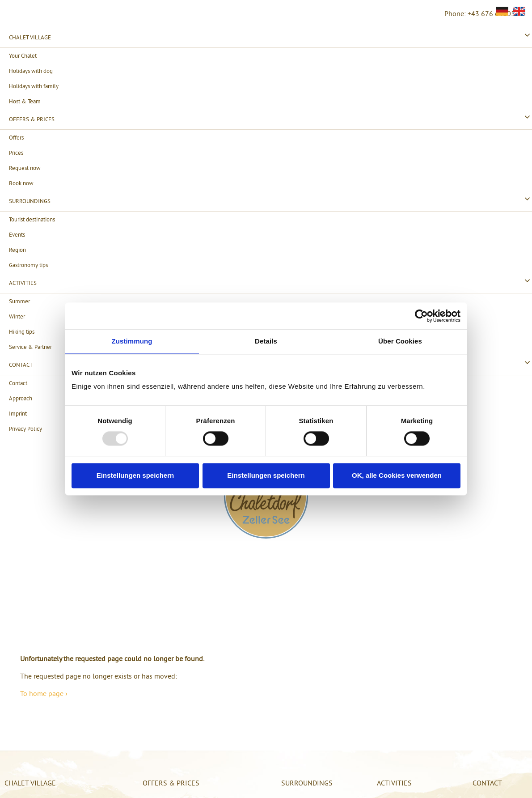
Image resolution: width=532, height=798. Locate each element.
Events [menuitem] (17, 234)
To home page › (44, 693)
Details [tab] (266, 341)
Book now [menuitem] (21, 183)
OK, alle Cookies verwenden (397, 475)
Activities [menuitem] (23, 283)
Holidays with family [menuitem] (34, 86)
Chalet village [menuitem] (30, 37)
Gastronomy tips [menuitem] (28, 265)
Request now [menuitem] (25, 168)
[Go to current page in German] (502, 11)
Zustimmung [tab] (132, 341)
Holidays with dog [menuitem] (31, 71)
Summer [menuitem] (19, 301)
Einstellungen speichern (135, 475)
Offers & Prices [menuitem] (32, 119)
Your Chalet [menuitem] (23, 55)
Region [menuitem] (17, 250)
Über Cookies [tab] (400, 341)
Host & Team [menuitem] (25, 101)
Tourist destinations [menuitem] (32, 219)
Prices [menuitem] (16, 153)
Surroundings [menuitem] (30, 201)
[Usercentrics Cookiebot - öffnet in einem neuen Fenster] (421, 316)
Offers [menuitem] (16, 137)
